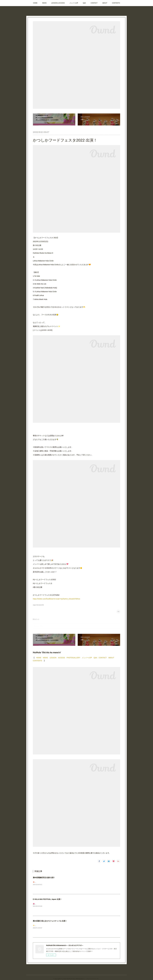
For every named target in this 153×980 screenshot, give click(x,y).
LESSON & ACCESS (58, 3)
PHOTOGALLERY (73, 658)
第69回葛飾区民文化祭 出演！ (44, 878)
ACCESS (62, 658)
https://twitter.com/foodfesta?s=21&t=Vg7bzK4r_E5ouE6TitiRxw (56, 599)
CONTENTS (116, 3)
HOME (35, 3)
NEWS (44, 3)
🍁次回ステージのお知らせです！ (44, 882)
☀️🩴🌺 (36, 925)
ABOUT (105, 3)
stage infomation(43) (38, 605)
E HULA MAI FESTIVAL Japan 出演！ (47, 899)
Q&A (84, 3)
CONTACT (94, 3)
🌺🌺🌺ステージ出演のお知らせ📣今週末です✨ (49, 904)
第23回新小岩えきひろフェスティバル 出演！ (50, 921)
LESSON (53, 658)
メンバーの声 (74, 3)
